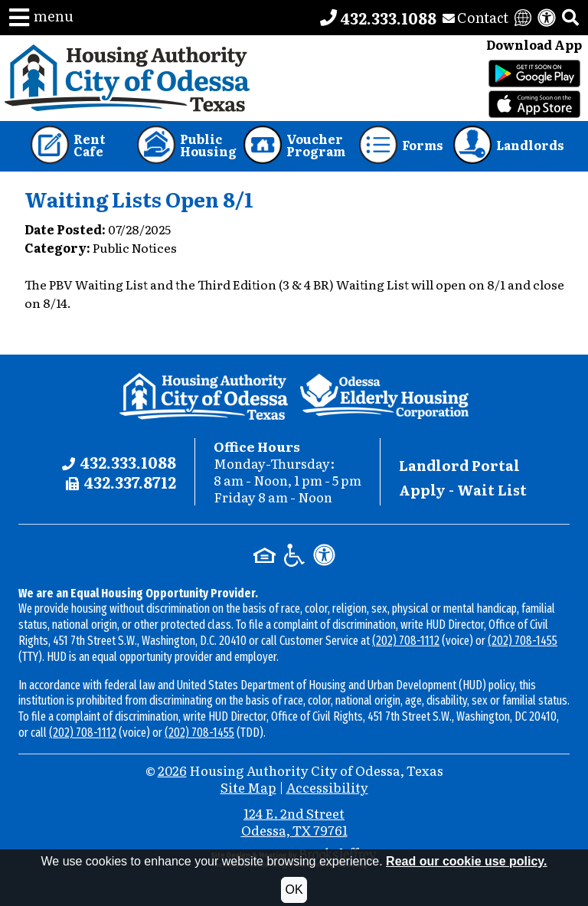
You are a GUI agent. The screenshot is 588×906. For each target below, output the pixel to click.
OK (294, 890)
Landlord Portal (459, 465)
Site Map (248, 787)
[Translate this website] (523, 18)
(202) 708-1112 (406, 641)
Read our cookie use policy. (466, 861)
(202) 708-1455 (523, 641)
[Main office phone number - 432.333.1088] (378, 18)
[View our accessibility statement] (547, 18)
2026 (172, 770)
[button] (41, 18)
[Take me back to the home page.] (127, 78)
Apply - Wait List (463, 490)
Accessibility (327, 787)
